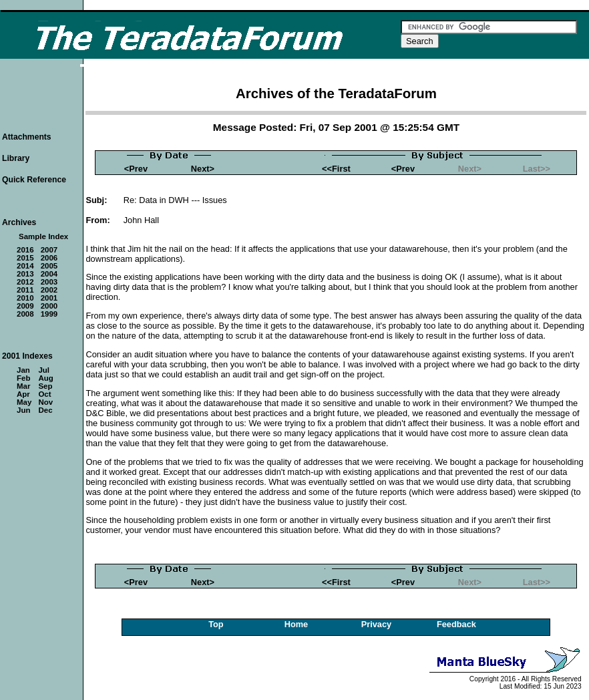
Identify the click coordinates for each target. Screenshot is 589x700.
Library (16, 158)
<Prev (136, 169)
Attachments (27, 137)
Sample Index (43, 236)
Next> (203, 169)
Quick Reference (34, 180)
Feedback (456, 624)
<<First (336, 169)
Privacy (377, 624)
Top (216, 624)
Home (297, 624)
